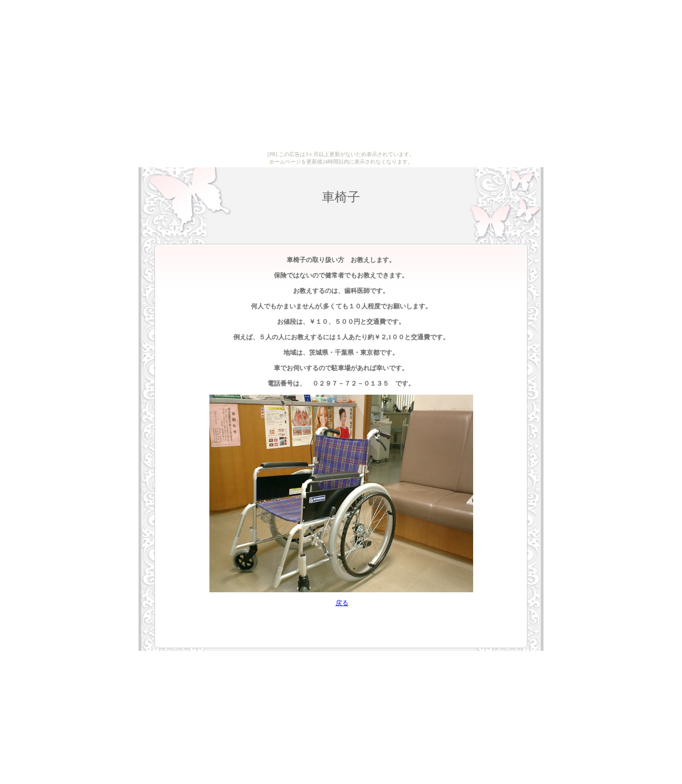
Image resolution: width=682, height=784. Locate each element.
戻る (342, 603)
